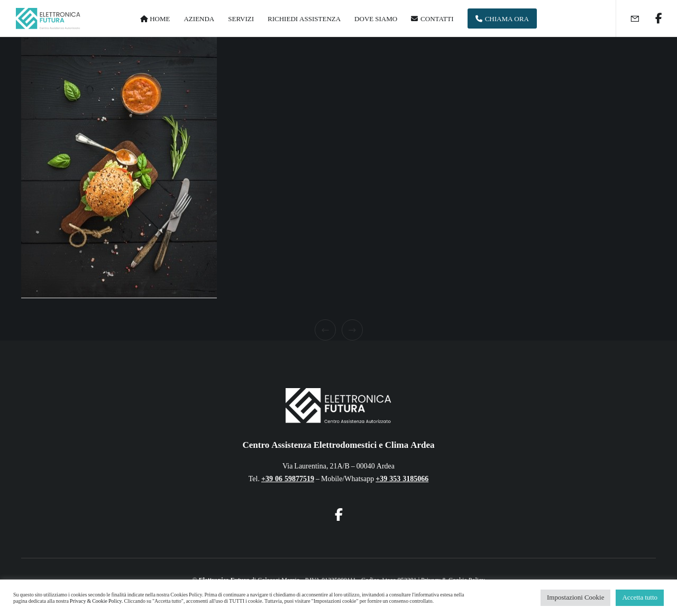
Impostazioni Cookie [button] (575, 597)
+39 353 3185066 (402, 479)
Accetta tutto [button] (640, 597)
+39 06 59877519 (288, 479)
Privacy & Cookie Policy (96, 601)
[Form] (628, 19)
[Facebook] (652, 19)
